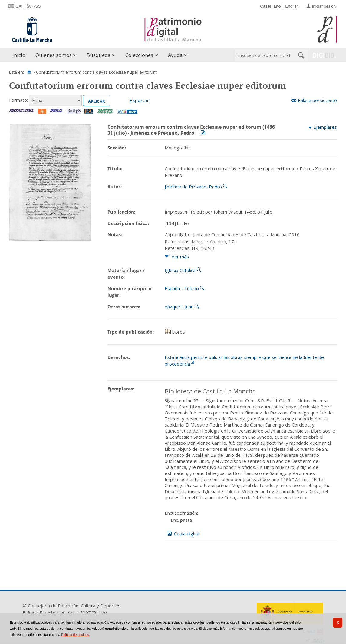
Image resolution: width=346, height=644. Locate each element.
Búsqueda (99, 55)
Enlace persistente (317, 100)
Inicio (19, 55)
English (292, 6)
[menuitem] (20, 55)
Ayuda (175, 55)
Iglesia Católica (180, 270)
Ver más (180, 257)
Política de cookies (75, 635)
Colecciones (139, 55)
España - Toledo (182, 288)
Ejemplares (325, 127)
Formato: (18, 100)
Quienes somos (54, 55)
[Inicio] (29, 72)
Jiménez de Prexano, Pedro (193, 187)
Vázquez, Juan (179, 307)
